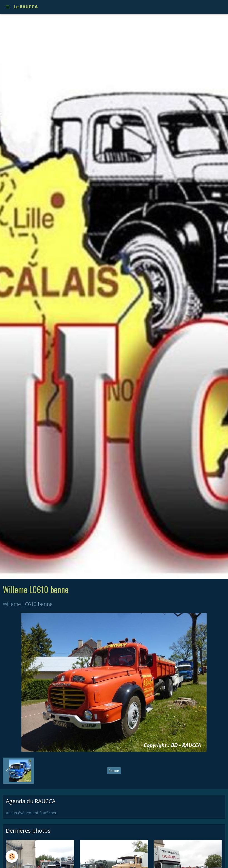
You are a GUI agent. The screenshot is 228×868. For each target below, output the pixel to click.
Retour (114, 771)
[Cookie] (12, 856)
